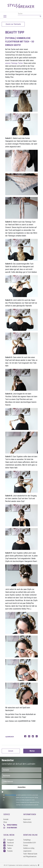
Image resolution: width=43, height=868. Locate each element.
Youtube (8, 851)
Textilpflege (27, 840)
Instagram (9, 840)
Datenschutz (27, 822)
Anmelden (22, 787)
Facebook (9, 843)
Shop (5, 822)
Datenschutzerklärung (10, 795)
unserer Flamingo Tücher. (14, 63)
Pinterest (8, 845)
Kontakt (6, 819)
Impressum (27, 819)
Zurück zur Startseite (13, 24)
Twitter (8, 848)
